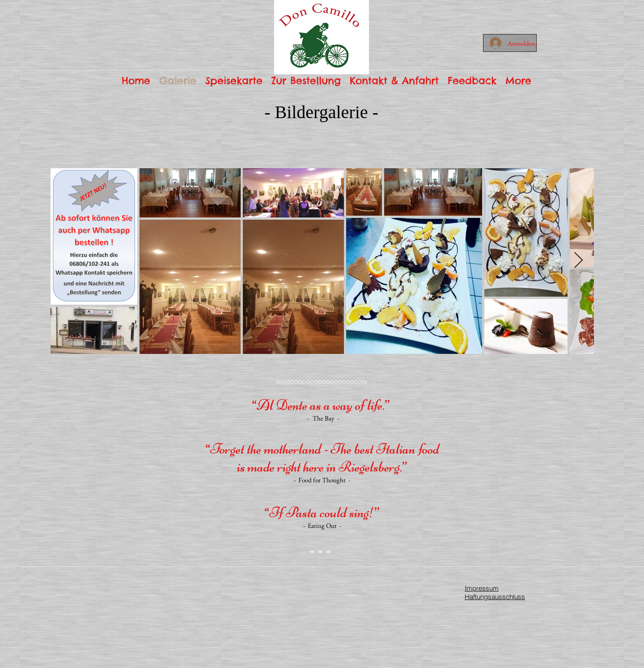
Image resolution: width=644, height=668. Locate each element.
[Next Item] (578, 261)
